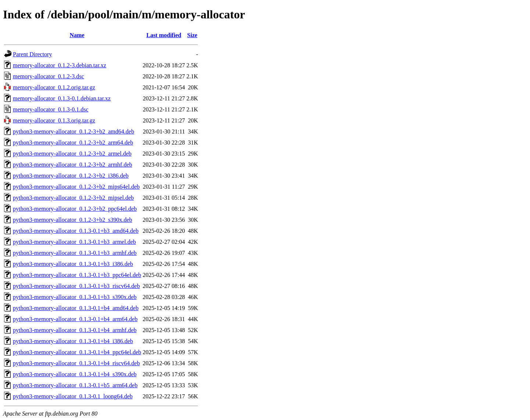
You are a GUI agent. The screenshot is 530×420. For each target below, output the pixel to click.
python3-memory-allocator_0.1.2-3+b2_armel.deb (72, 154)
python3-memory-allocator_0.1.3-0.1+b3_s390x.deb (75, 297)
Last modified (164, 35)
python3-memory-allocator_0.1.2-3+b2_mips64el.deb (76, 187)
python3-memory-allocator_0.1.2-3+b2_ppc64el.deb (75, 209)
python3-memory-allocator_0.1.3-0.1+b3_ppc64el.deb (77, 275)
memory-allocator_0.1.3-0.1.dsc (51, 109)
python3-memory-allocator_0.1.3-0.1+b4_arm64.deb (75, 319)
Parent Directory (32, 54)
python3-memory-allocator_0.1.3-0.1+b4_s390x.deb (75, 374)
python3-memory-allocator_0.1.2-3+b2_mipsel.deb (73, 198)
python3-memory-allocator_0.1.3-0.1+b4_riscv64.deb (76, 363)
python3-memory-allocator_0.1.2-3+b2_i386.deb (71, 176)
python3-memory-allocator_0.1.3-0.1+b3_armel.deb (74, 242)
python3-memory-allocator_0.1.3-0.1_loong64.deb (73, 396)
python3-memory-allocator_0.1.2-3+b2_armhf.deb (73, 165)
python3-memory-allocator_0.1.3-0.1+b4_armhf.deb (75, 330)
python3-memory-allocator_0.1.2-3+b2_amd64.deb (73, 131)
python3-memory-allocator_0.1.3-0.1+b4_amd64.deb (76, 308)
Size (192, 35)
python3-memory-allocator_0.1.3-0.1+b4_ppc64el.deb (77, 352)
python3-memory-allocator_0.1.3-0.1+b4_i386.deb (73, 341)
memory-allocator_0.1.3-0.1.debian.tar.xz (62, 98)
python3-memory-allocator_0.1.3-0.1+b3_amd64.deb (76, 231)
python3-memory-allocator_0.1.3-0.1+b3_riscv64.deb (76, 286)
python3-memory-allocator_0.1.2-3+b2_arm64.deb (73, 143)
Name (77, 35)
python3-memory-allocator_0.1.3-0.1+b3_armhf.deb (75, 253)
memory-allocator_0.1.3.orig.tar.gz (54, 120)
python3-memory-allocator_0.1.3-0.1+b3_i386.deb (73, 264)
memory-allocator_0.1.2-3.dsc (48, 76)
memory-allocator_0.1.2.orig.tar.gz (54, 87)
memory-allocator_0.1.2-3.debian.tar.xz (60, 65)
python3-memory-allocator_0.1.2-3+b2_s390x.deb (73, 220)
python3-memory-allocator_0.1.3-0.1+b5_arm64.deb (75, 385)
